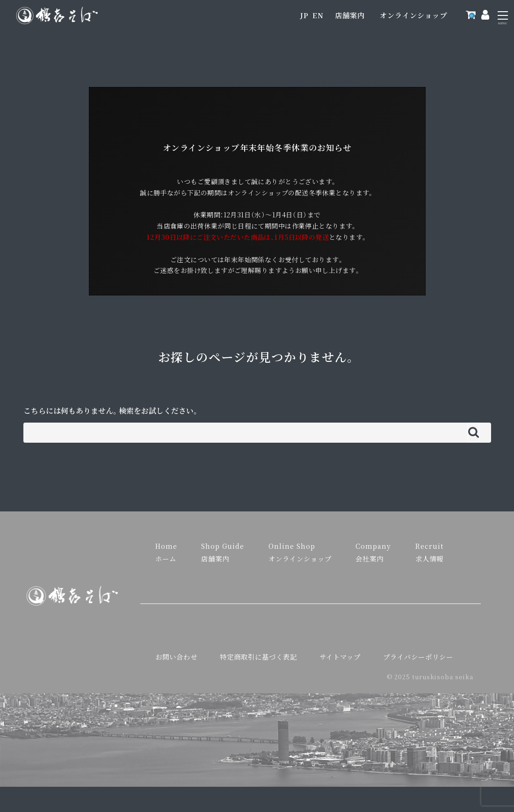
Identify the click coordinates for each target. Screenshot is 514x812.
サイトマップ (340, 657)
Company (373, 546)
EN (318, 15)
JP (304, 15)
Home (166, 546)
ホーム (166, 558)
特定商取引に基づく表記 (258, 657)
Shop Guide (223, 546)
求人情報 (429, 558)
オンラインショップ (413, 15)
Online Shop (292, 546)
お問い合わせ (176, 657)
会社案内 (369, 558)
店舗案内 (350, 15)
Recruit (429, 546)
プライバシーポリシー (418, 657)
